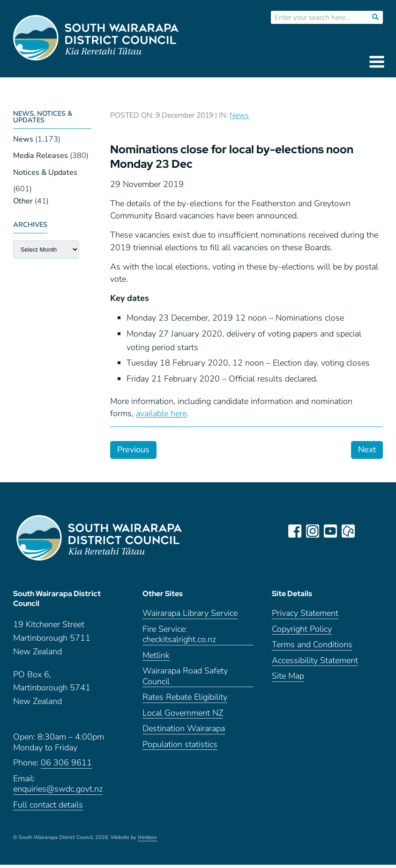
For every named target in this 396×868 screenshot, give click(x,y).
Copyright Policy (302, 632)
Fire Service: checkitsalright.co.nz (179, 638)
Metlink (156, 659)
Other (23, 201)
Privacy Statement (305, 617)
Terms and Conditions (312, 648)
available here (161, 413)
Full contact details (48, 808)
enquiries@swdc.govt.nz (58, 792)
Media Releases (41, 156)
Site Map (288, 680)
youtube (331, 531)
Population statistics (180, 748)
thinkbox (147, 841)
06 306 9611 (66, 766)
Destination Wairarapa (184, 732)
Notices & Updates (45, 172)
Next (367, 449)
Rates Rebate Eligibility (185, 701)
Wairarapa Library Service (190, 617)
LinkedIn (367, 531)
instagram (314, 531)
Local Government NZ (183, 716)
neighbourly (349, 531)
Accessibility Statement (315, 664)
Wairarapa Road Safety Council (185, 680)
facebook (296, 531)
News (23, 139)
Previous (133, 449)
